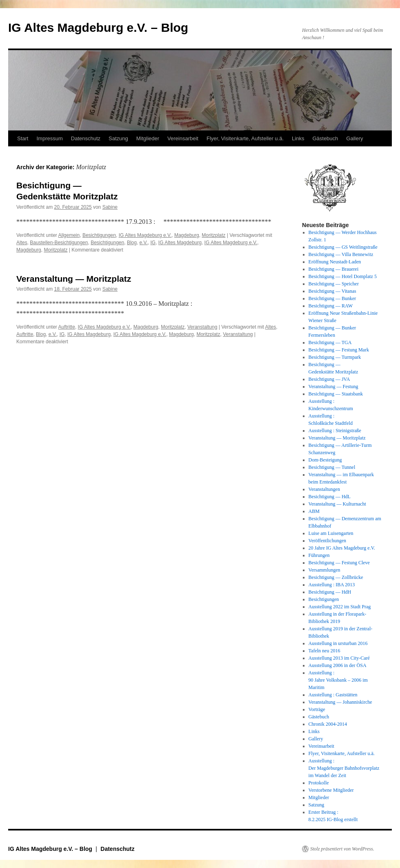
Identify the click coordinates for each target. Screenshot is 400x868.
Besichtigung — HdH (330, 592)
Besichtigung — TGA (330, 342)
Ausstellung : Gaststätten (333, 695)
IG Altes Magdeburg (180, 243)
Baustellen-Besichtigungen (59, 243)
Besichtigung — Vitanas (332, 291)
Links (298, 138)
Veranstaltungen (324, 489)
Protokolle (319, 783)
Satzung (118, 138)
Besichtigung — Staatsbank (336, 394)
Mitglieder (148, 138)
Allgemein (69, 235)
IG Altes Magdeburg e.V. (145, 235)
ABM (314, 511)
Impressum (49, 138)
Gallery (354, 138)
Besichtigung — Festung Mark (339, 350)
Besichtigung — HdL (330, 497)
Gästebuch (325, 138)
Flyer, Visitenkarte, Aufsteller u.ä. (245, 138)
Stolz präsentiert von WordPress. (342, 849)
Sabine (110, 207)
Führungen (319, 555)
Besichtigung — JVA (329, 379)
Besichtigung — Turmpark (335, 357)
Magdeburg (187, 235)
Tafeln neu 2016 (324, 651)
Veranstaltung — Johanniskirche (340, 702)
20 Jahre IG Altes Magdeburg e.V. (342, 548)
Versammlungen (324, 570)
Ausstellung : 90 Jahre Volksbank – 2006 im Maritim (338, 680)
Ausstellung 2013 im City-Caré (339, 658)
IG (153, 243)
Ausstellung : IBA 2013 (332, 585)
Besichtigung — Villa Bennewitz (341, 254)
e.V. (144, 243)
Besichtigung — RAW (331, 306)
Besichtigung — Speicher (334, 284)
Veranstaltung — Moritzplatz (74, 279)
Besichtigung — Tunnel (332, 467)
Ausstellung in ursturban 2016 (338, 643)
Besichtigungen (99, 235)
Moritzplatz (213, 235)
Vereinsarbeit (183, 138)
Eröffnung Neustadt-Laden (335, 262)
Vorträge (317, 709)
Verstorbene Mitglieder (331, 790)
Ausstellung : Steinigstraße (335, 431)
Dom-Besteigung (325, 460)
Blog (132, 243)
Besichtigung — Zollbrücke (336, 577)
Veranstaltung (202, 327)
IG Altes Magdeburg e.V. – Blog (98, 28)
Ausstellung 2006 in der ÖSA (338, 665)
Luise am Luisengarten (331, 533)
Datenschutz (86, 138)
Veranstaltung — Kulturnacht (337, 504)
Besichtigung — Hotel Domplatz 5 (343, 276)
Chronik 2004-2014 (328, 724)
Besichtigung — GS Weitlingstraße (343, 247)
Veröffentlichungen (327, 541)
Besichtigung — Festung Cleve (339, 563)
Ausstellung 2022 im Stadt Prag (340, 607)
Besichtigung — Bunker (332, 298)
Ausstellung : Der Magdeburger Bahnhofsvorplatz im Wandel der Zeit (344, 768)
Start (23, 138)
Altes (22, 243)
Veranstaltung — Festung (333, 387)
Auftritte (67, 327)
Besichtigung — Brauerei (334, 269)
